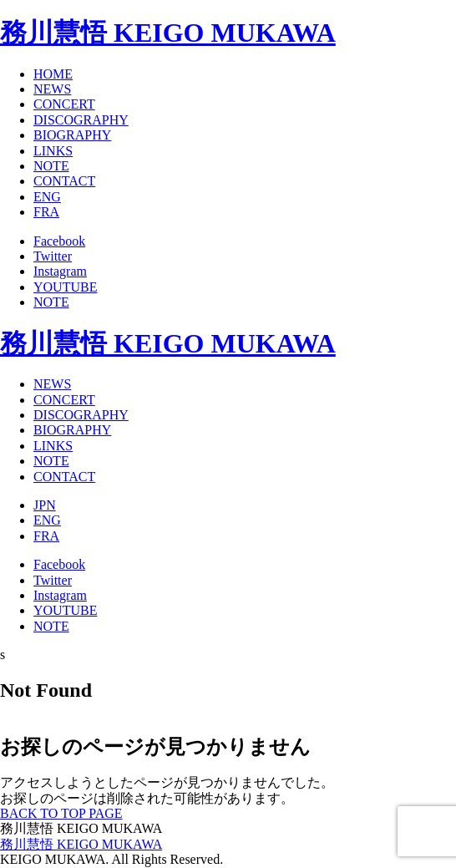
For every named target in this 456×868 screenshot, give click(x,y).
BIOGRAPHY (72, 135)
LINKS (53, 151)
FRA (46, 212)
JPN (45, 505)
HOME (53, 74)
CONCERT (64, 104)
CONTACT (64, 181)
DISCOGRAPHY (81, 120)
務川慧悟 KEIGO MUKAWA (168, 33)
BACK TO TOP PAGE (61, 813)
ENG (47, 197)
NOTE (51, 166)
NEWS (52, 89)
